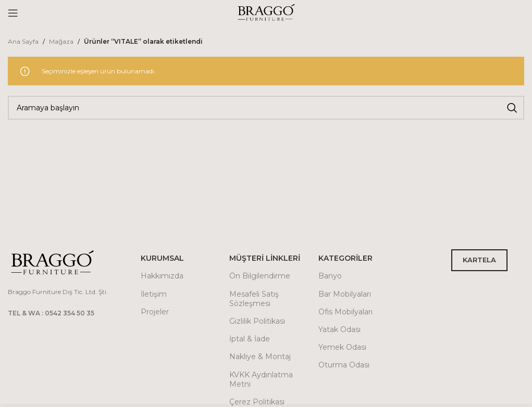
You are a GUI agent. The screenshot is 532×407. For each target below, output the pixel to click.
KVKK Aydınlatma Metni (261, 379)
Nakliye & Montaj (260, 357)
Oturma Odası (344, 365)
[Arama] (266, 108)
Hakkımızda (162, 276)
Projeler (155, 312)
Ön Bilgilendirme (260, 276)
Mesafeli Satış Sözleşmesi (254, 299)
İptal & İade (250, 339)
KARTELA (479, 260)
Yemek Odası (342, 347)
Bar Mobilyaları (345, 294)
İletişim (154, 294)
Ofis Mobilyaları (345, 312)
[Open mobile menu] (13, 13)
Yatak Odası (339, 329)
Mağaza (61, 41)
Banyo (330, 276)
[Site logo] (266, 12)
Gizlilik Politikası (257, 321)
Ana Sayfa (23, 41)
